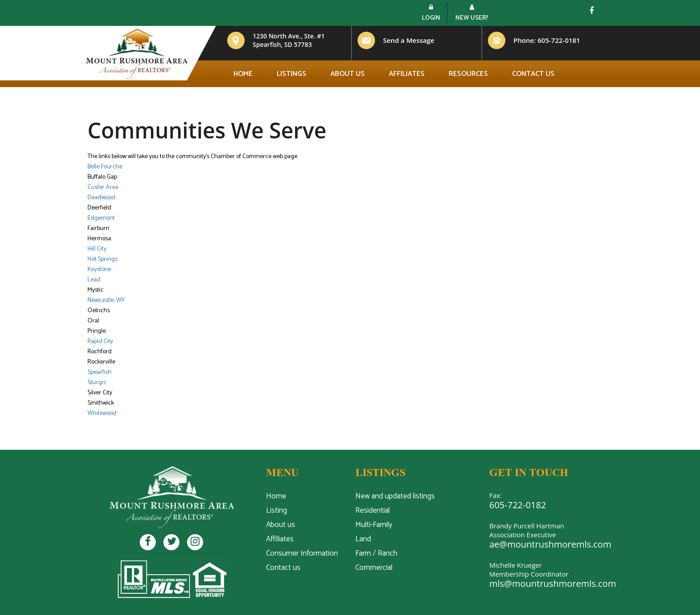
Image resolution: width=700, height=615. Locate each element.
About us (348, 74)
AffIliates (280, 539)
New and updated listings (395, 496)
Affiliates (407, 74)
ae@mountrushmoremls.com (550, 544)
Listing (277, 510)
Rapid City (100, 341)
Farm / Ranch (376, 553)
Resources (468, 74)
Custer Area (103, 187)
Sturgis (97, 383)
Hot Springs (102, 259)
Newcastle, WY (106, 300)
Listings (292, 74)
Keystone (99, 270)
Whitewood (102, 413)
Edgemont (101, 218)
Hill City (97, 249)
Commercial (374, 568)
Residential (373, 510)
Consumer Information (302, 553)
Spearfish (100, 372)
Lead (94, 280)
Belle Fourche (105, 167)
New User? (472, 14)
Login (431, 14)
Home (243, 74)
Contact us (533, 74)
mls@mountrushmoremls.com (553, 584)
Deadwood (101, 198)
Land (363, 539)
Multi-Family (374, 525)
